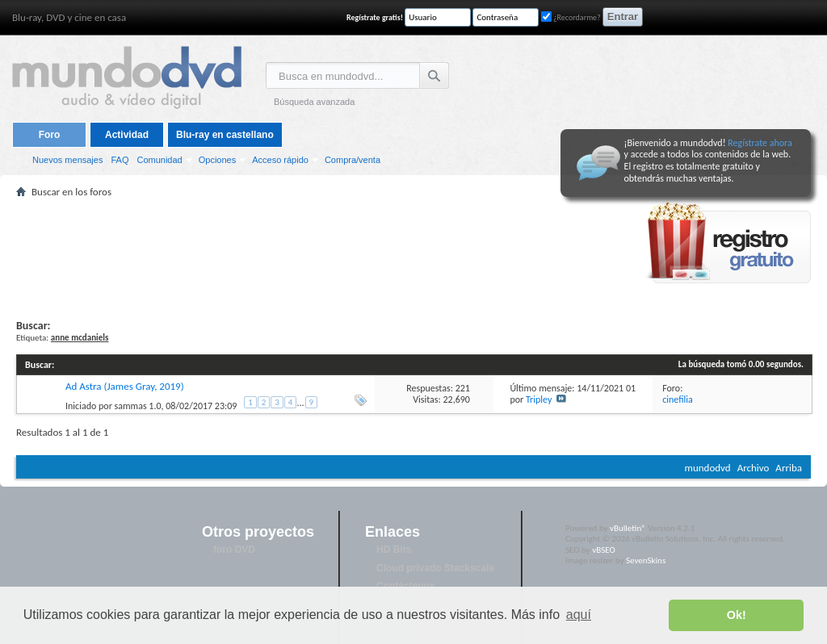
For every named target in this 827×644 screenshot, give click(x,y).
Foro (50, 135)
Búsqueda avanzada (314, 102)
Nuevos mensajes (67, 160)
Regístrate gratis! (375, 17)
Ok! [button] (737, 615)
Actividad (127, 135)
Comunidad (159, 160)
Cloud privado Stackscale (435, 568)
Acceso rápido (280, 160)
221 (463, 388)
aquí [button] (579, 615)
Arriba (789, 468)
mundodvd (708, 468)
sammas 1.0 (138, 406)
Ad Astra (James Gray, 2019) (125, 386)
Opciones (217, 160)
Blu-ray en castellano (225, 135)
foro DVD (234, 550)
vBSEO (604, 550)
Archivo (754, 468)
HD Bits (394, 550)
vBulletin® (628, 528)
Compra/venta (353, 160)
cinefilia (678, 399)
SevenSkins (646, 560)
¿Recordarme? (571, 17)
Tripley (539, 399)
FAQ (120, 160)
